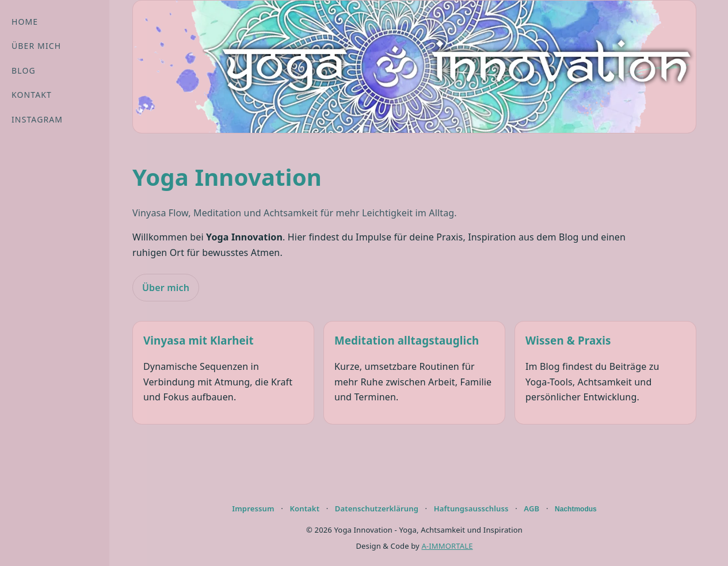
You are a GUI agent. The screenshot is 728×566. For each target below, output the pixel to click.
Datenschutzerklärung (377, 508)
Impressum (253, 508)
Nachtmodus (576, 509)
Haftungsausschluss (471, 508)
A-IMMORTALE (447, 546)
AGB (531, 508)
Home (25, 22)
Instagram (37, 119)
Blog (24, 70)
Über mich (36, 46)
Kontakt (32, 95)
